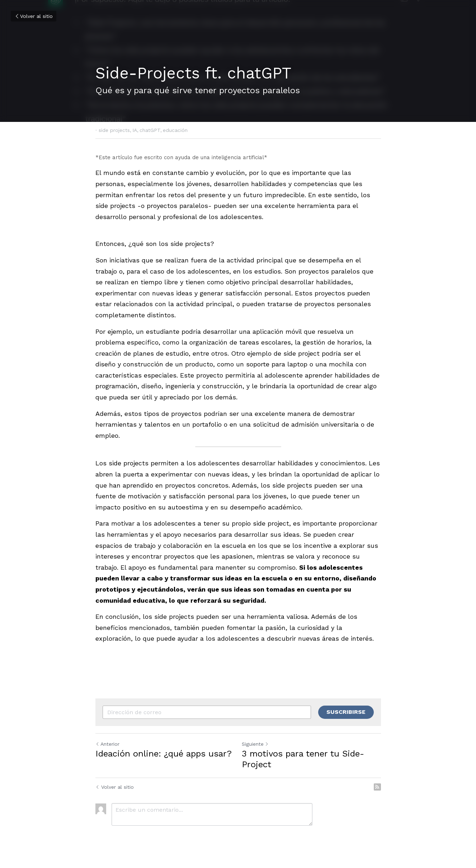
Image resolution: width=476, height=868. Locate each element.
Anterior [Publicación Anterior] (107, 744)
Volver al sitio (34, 16)
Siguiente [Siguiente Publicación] (255, 744)
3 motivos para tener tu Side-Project (303, 759)
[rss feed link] (377, 787)
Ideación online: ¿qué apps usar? (164, 754)
